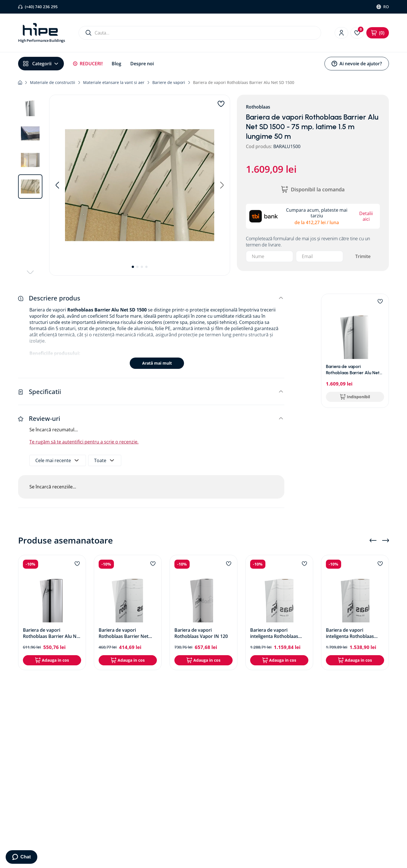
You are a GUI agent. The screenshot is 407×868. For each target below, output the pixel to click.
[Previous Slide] (373, 540)
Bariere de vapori (169, 82)
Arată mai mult (157, 363)
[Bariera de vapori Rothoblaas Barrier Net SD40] (128, 612)
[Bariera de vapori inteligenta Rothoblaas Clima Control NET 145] (355, 612)
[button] (140, 185)
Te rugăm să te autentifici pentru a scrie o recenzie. (84, 442)
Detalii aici (366, 216)
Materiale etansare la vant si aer (114, 82)
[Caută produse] (88, 33)
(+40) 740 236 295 (41, 7)
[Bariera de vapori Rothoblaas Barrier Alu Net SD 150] (52, 612)
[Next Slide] (386, 540)
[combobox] (200, 33)
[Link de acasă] (20, 83)
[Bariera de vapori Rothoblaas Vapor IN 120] (203, 612)
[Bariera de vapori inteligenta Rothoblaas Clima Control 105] (279, 612)
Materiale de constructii (53, 82)
